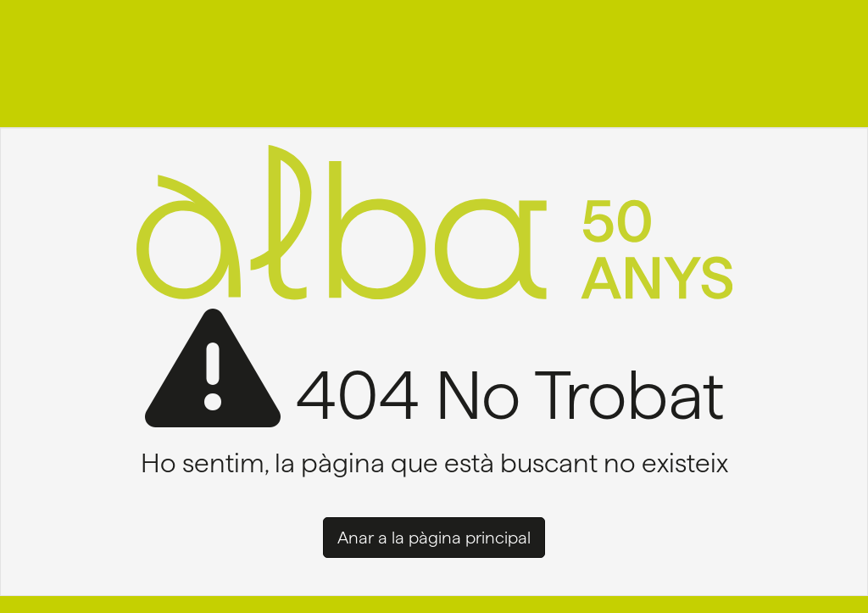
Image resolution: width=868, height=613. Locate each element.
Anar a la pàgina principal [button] (434, 538)
